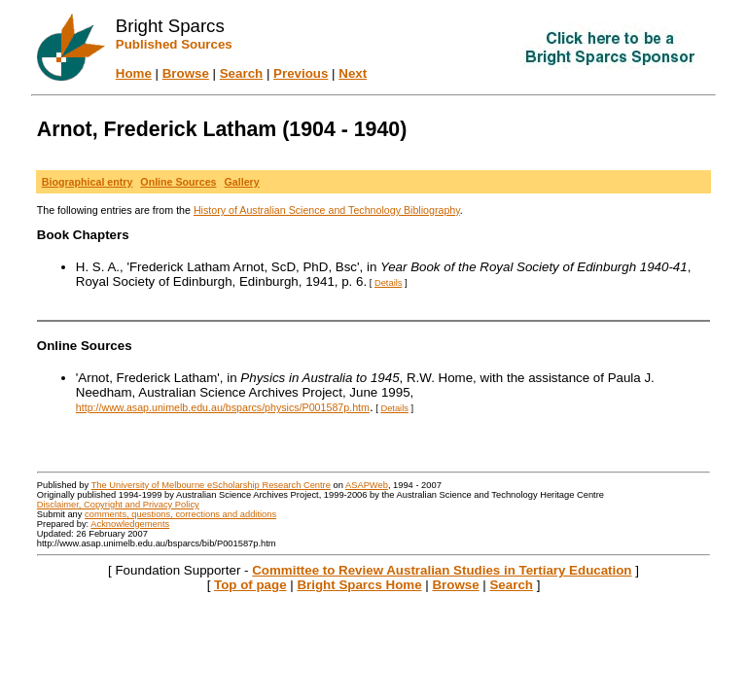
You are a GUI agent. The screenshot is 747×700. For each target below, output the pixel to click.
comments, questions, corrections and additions (180, 514)
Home (134, 73)
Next (353, 73)
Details (389, 283)
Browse (186, 73)
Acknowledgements (130, 524)
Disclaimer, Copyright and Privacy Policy (118, 505)
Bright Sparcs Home (359, 585)
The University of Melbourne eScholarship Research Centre (211, 485)
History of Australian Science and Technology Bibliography (327, 210)
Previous (301, 73)
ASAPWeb (367, 485)
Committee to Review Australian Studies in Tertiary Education (442, 570)
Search (241, 73)
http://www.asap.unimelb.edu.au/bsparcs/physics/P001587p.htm (223, 407)
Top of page (250, 585)
